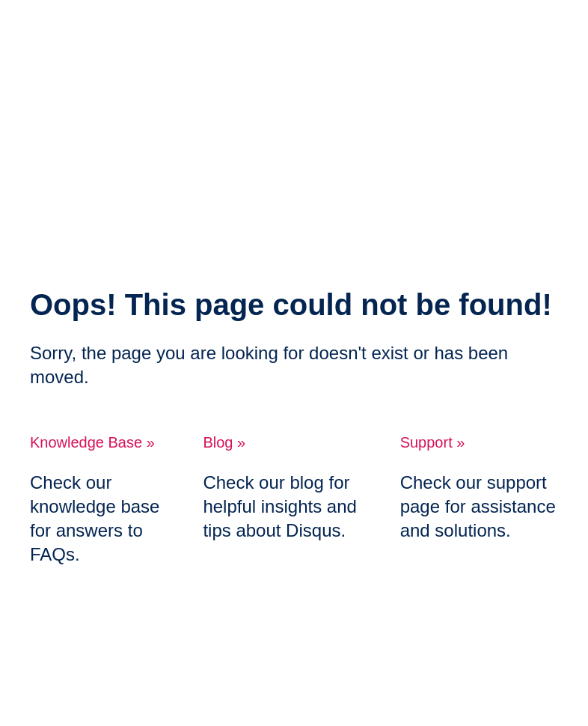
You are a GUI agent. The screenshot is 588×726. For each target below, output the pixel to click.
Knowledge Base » (92, 442)
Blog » (224, 442)
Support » (433, 442)
